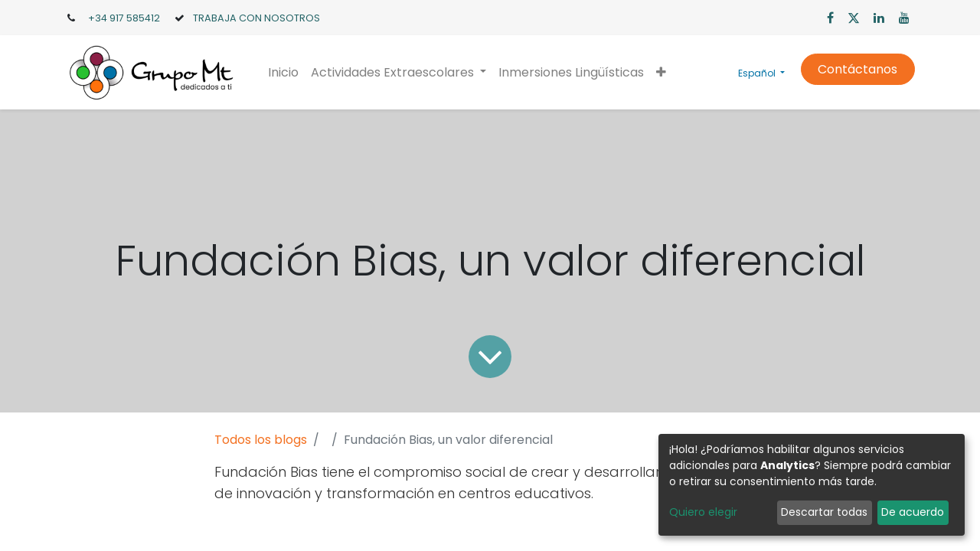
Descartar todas (824, 512)
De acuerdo (913, 512)
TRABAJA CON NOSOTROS (256, 18)
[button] (661, 73)
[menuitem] (283, 73)
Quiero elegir (703, 512)
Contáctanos (857, 69)
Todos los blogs (261, 440)
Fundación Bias (266, 472)
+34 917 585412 (124, 18)
